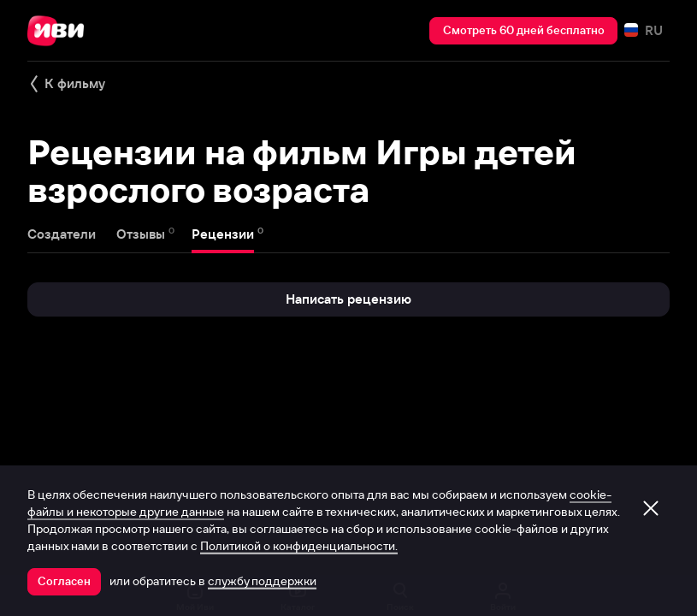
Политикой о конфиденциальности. (299, 546)
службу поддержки (262, 581)
